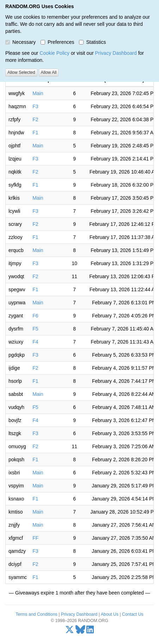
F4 (35, 342)
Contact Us (133, 614)
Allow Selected (21, 72)
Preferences (57, 42)
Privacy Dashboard (116, 53)
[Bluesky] (80, 631)
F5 (35, 329)
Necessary (20, 42)
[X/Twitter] (70, 631)
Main (38, 93)
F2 (35, 119)
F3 (35, 106)
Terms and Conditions (36, 614)
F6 (35, 316)
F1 (35, 133)
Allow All (49, 72)
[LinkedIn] (90, 631)
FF (35, 538)
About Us (110, 614)
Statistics (92, 42)
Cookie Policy (54, 53)
